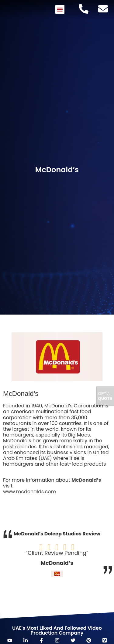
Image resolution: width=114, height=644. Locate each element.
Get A (105, 396)
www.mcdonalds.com (29, 492)
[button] (60, 9)
